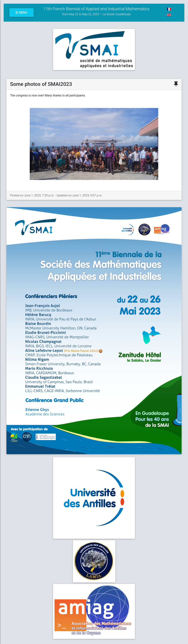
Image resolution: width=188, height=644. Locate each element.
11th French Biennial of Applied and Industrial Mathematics (96, 11)
